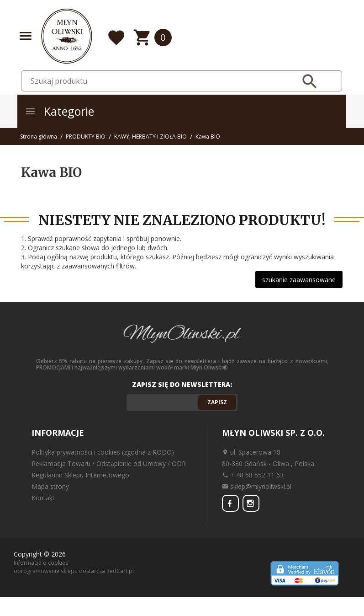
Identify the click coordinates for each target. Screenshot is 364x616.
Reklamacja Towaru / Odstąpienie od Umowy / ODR (109, 463)
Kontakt (43, 498)
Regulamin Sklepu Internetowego (80, 475)
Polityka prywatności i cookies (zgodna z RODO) (103, 452)
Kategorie (59, 111)
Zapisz (217, 402)
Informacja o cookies (41, 562)
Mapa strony (50, 486)
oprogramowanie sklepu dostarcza (59, 570)
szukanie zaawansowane (299, 280)
